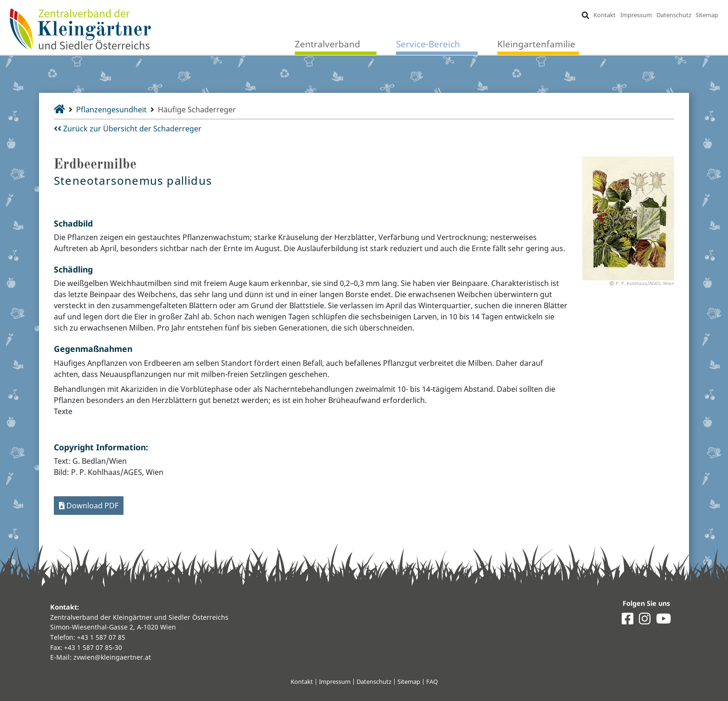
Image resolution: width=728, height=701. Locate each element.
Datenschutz (674, 15)
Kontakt (604, 15)
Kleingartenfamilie (536, 44)
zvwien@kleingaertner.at (112, 657)
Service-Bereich (428, 44)
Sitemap (707, 15)
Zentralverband (328, 44)
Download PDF (89, 506)
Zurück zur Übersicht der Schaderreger (128, 129)
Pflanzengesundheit (111, 110)
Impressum (636, 15)
